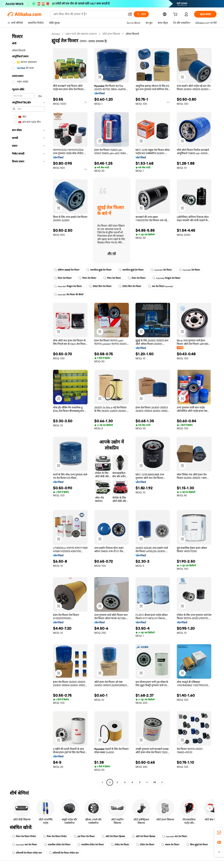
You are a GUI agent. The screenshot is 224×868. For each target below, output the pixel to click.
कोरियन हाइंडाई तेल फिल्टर (67, 270)
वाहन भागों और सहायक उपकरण (81, 34)
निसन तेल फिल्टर (63, 278)
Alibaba (56, 34)
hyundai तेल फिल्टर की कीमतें (69, 295)
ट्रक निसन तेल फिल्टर (84, 836)
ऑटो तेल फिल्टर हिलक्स (113, 836)
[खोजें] (141, 14)
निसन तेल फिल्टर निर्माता (24, 836)
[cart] (176, 15)
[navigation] (28, 409)
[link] (219, 833)
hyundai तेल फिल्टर (161, 270)
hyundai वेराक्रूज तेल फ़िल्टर (166, 278)
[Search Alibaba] (89, 14)
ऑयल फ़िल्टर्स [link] (132, 34)
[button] (130, 14)
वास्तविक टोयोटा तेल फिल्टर (57, 845)
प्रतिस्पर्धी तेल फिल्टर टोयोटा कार (27, 853)
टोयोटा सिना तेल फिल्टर (100, 286)
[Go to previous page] (102, 782)
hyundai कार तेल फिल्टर (175, 836)
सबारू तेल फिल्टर (170, 845)
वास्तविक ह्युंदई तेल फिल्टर (99, 270)
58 (155, 782)
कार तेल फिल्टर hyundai (161, 286)
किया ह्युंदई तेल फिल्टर (197, 845)
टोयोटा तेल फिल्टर (120, 845)
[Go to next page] (162, 782)
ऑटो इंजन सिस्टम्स (111, 34)
